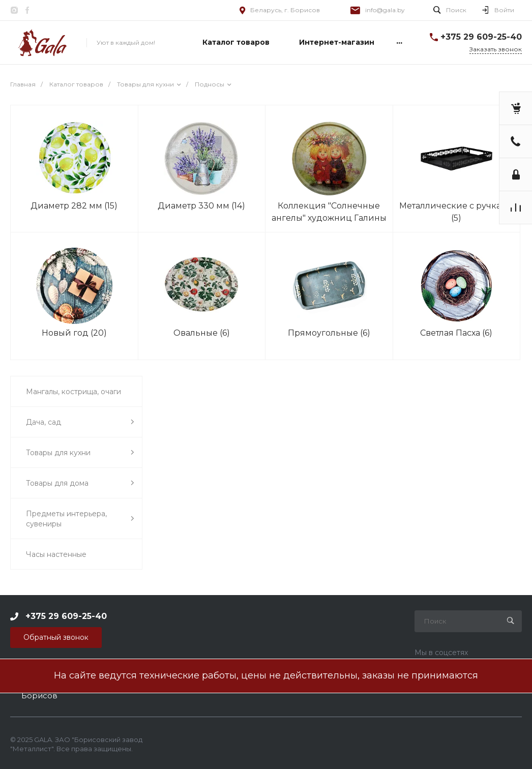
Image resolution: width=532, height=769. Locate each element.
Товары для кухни (80, 452)
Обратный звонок (56, 637)
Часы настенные (56, 554)
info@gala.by (385, 10)
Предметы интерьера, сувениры (80, 519)
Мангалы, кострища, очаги (73, 392)
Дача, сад (80, 422)
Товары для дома (80, 483)
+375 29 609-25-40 (481, 37)
